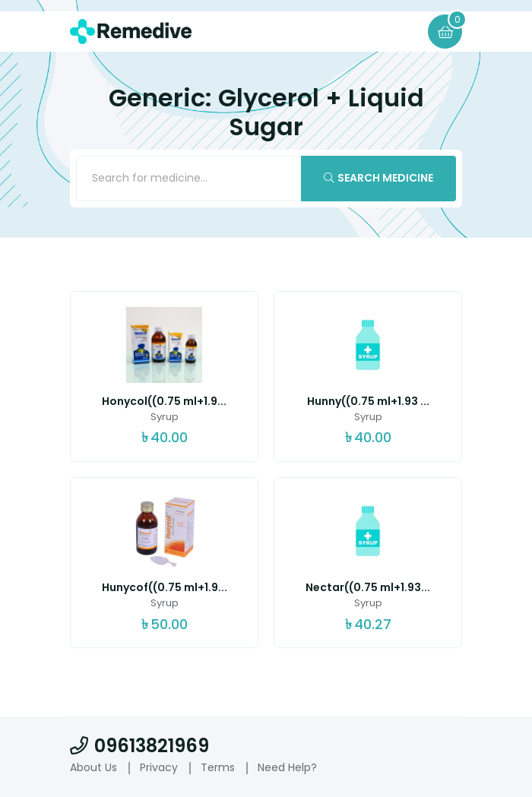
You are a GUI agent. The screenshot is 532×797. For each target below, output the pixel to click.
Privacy (159, 767)
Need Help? (287, 767)
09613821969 (139, 746)
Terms (218, 767)
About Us (93, 767)
